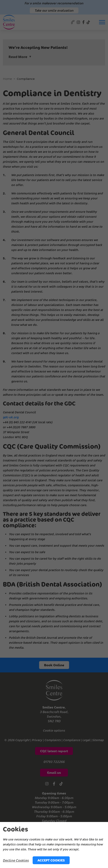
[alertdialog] (54, 845)
